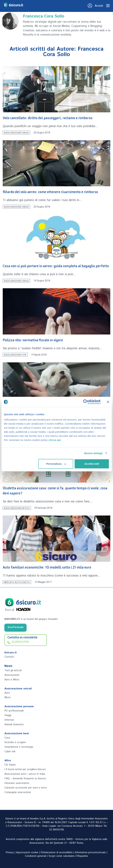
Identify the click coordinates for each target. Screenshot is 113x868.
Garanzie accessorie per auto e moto (26, 788)
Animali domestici (14, 724)
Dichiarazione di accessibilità (57, 853)
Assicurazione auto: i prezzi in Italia (25, 774)
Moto (8, 697)
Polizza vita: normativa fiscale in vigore (33, 341)
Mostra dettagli (93, 453)
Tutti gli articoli (13, 670)
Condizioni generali (36, 856)
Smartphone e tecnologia (19, 747)
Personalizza (56, 464)
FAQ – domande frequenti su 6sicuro (25, 779)
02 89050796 (57, 830)
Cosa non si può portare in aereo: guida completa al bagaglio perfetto (56, 267)
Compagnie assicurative (18, 792)
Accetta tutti (92, 464)
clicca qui (55, 440)
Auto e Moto (12, 680)
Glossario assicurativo (17, 783)
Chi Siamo (10, 765)
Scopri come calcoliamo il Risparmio (68, 856)
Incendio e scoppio (15, 742)
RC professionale (14, 711)
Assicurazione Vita (15, 355)
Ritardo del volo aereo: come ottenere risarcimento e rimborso (50, 193)
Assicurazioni (12, 675)
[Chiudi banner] (108, 402)
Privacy (10, 853)
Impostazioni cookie (27, 853)
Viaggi (8, 715)
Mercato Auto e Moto (17, 582)
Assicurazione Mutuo (17, 508)
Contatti (9, 657)
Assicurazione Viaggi (16, 133)
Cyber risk (10, 751)
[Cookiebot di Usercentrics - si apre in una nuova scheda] (86, 402)
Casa (7, 738)
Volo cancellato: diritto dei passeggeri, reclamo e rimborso (48, 119)
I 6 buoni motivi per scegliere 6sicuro (25, 769)
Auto (7, 693)
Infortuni (9, 720)
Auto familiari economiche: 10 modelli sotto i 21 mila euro (47, 568)
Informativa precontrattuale (90, 853)
